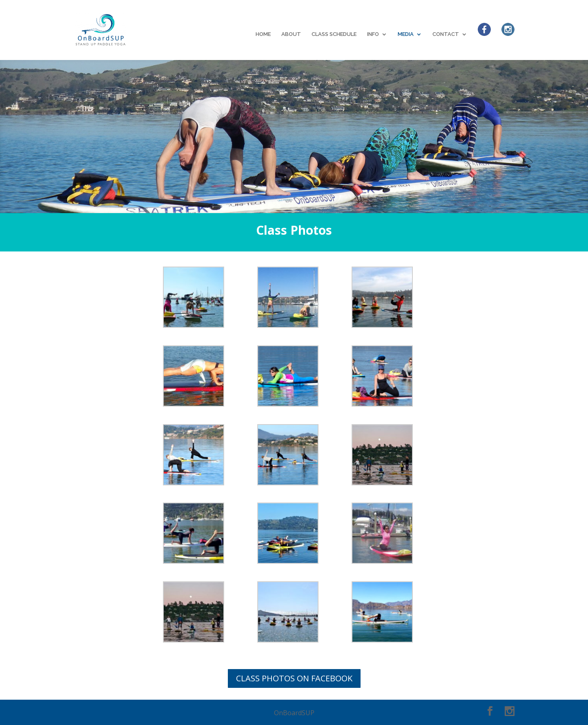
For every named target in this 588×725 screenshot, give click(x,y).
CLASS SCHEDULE (334, 34)
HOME (263, 34)
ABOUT (291, 34)
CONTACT (446, 34)
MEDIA (406, 34)
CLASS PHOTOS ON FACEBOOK (294, 678)
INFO (373, 34)
